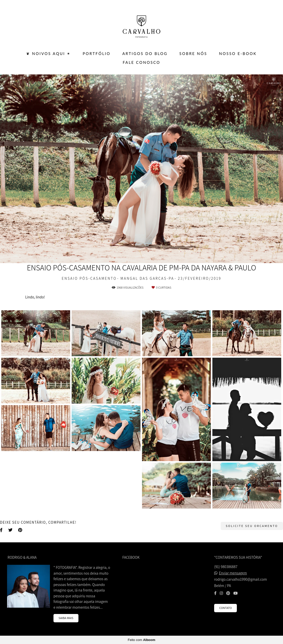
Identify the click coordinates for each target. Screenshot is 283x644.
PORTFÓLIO (97, 53)
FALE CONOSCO (141, 62)
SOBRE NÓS (193, 53)
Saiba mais (66, 618)
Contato (225, 608)
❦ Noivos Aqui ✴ (49, 53)
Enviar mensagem (233, 573)
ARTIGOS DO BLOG (145, 53)
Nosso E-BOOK (238, 53)
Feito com (141, 640)
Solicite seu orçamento (252, 526)
